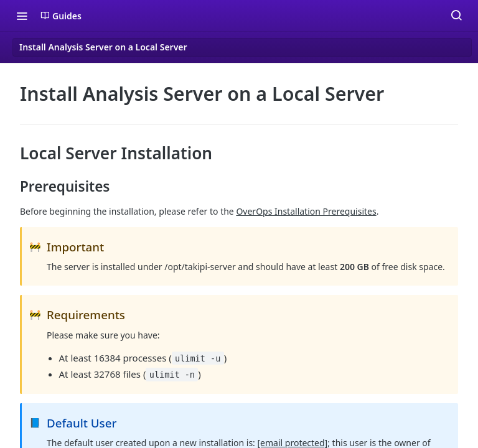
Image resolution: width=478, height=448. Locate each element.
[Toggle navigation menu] (22, 16)
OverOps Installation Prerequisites (306, 211)
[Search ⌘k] (456, 16)
